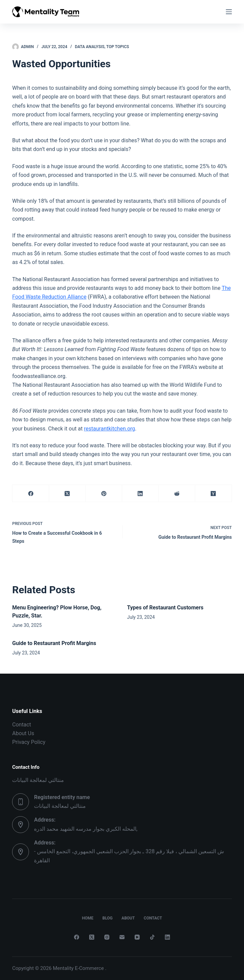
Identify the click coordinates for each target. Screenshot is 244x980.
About (129, 918)
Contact (22, 725)
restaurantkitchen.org (109, 429)
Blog (106, 918)
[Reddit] (177, 494)
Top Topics (118, 47)
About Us (23, 733)
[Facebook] (31, 494)
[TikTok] (152, 937)
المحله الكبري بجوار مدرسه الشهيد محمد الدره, (86, 829)
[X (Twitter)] (67, 494)
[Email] (122, 937)
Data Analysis (90, 47)
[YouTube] (137, 937)
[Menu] (229, 12)
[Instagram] (107, 937)
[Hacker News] (214, 494)
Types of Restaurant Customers (165, 608)
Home (83, 918)
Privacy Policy (29, 742)
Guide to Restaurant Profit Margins (54, 643)
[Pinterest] (104, 494)
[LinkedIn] (141, 494)
